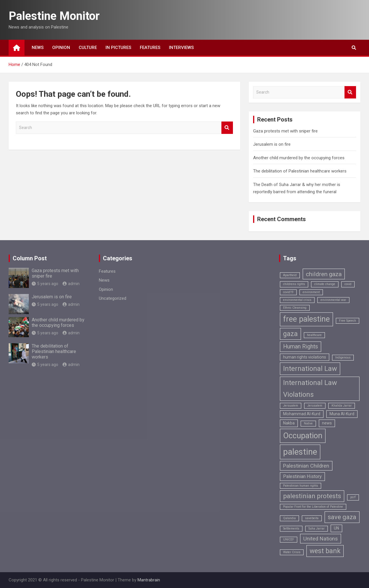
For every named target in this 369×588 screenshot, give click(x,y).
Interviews (181, 48)
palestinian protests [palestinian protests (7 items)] (312, 496)
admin (71, 284)
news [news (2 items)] (327, 423)
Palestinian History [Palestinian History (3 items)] (302, 476)
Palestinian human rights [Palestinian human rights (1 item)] (301, 486)
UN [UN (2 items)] (336, 528)
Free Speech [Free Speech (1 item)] (348, 321)
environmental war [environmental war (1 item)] (333, 300)
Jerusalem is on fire (272, 144)
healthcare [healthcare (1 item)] (314, 335)
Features (150, 48)
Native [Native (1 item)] (308, 423)
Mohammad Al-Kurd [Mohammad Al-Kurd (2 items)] (302, 414)
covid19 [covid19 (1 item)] (288, 292)
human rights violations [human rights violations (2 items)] (305, 357)
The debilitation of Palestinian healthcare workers (300, 171)
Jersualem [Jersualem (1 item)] (291, 406)
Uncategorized (113, 298)
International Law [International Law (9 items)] (310, 369)
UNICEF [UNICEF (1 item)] (289, 539)
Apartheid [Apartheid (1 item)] (290, 275)
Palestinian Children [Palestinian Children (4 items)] (306, 466)
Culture (88, 48)
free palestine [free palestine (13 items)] (306, 319)
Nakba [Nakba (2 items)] (289, 423)
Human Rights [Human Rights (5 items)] (301, 347)
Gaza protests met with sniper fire (285, 131)
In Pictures (118, 48)
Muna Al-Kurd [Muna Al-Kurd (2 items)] (342, 414)
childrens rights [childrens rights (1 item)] (294, 284)
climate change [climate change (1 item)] (325, 284)
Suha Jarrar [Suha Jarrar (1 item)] (317, 529)
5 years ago (45, 284)
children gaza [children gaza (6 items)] (324, 274)
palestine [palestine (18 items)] (300, 452)
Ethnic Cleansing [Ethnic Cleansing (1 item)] (295, 308)
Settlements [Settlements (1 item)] (291, 529)
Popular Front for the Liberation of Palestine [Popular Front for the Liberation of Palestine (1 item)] (313, 507)
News (38, 48)
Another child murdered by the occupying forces (299, 158)
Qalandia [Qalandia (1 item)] (289, 518)
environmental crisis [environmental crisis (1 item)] (297, 300)
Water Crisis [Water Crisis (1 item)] (292, 552)
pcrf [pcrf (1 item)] (353, 497)
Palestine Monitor (54, 16)
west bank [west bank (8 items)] (325, 551)
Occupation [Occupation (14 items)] (303, 436)
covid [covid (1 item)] (348, 284)
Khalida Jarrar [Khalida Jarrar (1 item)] (342, 406)
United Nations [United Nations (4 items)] (321, 539)
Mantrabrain (149, 580)
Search (227, 128)
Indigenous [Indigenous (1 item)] (343, 357)
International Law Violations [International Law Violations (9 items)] (310, 389)
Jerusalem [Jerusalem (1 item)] (315, 406)
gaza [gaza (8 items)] (290, 334)
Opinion (61, 48)
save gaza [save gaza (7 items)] (342, 517)
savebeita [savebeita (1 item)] (312, 518)
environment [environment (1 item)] (311, 292)
